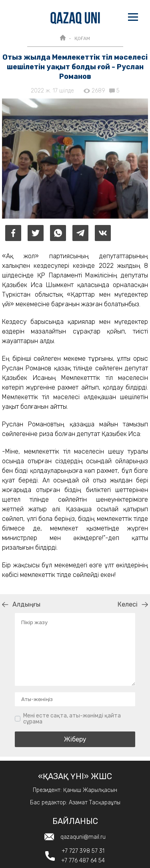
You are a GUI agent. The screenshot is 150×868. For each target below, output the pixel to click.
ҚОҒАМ (82, 38)
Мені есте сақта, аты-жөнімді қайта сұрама (72, 719)
